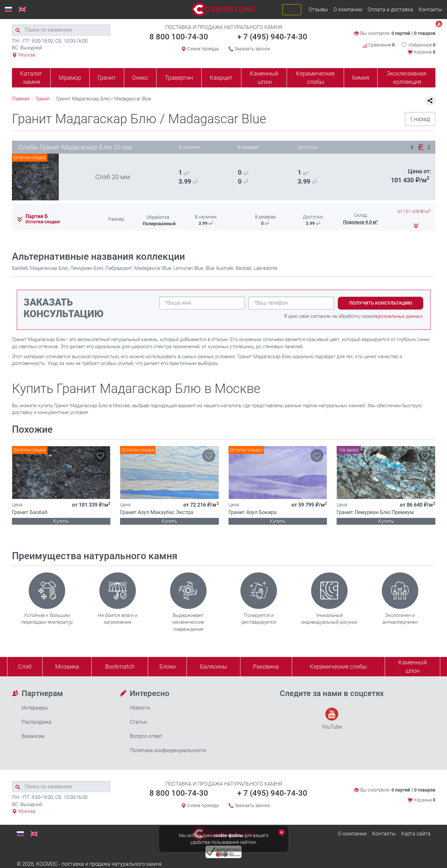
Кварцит (221, 78)
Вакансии (33, 736)
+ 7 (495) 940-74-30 (272, 37)
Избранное (422, 45)
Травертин (179, 78)
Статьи (138, 722)
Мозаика (67, 666)
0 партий (401, 33)
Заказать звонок (252, 49)
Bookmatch (120, 666)
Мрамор (70, 78)
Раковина (266, 666)
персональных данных (398, 316)
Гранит (107, 78)
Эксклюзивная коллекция (406, 78)
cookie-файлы (228, 835)
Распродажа (36, 722)
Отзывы (318, 10)
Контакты (430, 10)
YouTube (332, 719)
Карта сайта (416, 834)
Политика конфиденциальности (168, 750)
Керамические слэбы (315, 78)
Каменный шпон (264, 78)
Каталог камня (31, 78)
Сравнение (379, 45)
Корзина (425, 52)
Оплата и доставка (390, 10)
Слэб (25, 666)
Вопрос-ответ (146, 736)
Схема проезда (203, 49)
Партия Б (37, 217)
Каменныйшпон (412, 666)
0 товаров (425, 33)
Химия (361, 78)
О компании (348, 10)
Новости (140, 708)
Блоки (168, 666)
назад (418, 119)
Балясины (214, 666)
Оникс (140, 78)
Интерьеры (35, 708)
